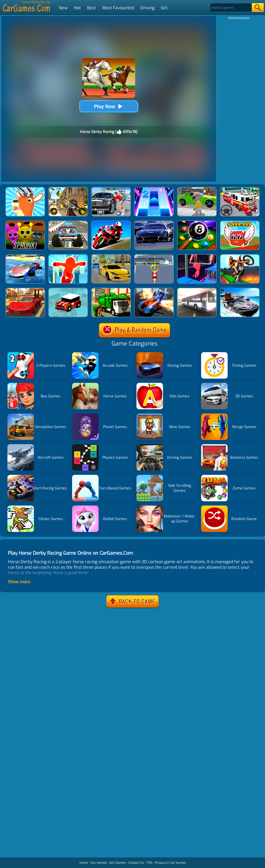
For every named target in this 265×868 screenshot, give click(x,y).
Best (92, 8)
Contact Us (136, 863)
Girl (164, 8)
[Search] (231, 8)
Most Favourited (118, 8)
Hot (77, 8)
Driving (147, 8)
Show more (19, 582)
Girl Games (118, 863)
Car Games (178, 863)
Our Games (99, 863)
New (63, 8)
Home (84, 863)
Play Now (109, 106)
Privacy (160, 863)
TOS (149, 863)
